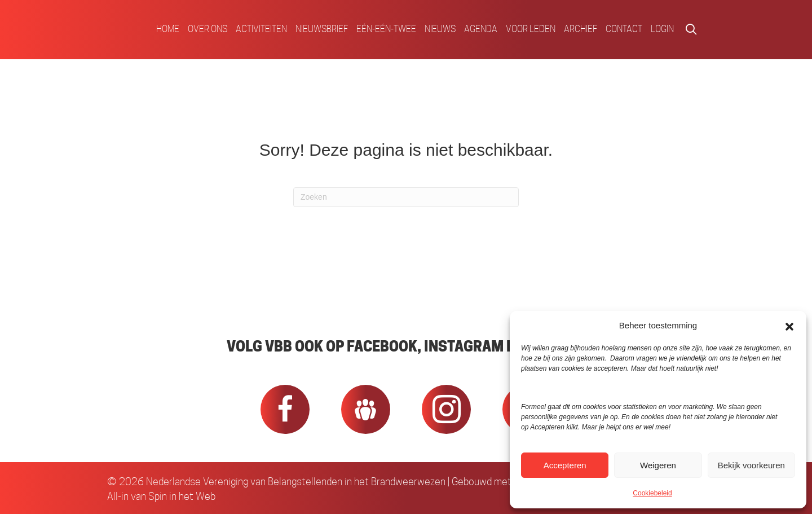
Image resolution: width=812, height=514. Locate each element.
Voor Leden (531, 29)
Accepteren (565, 465)
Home (168, 29)
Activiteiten (261, 29)
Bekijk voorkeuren (751, 465)
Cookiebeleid (652, 493)
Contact (624, 29)
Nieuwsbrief (322, 29)
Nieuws (440, 29)
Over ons (208, 29)
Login (662, 29)
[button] (789, 326)
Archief (581, 29)
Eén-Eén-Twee (386, 29)
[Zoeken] (406, 197)
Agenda (481, 29)
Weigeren (658, 465)
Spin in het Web (182, 496)
